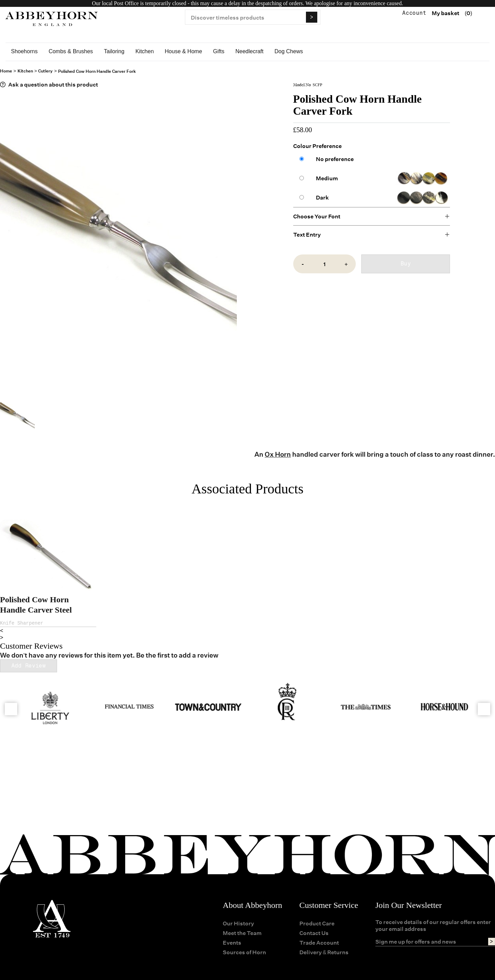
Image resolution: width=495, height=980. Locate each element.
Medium (327, 178)
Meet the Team (242, 933)
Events (232, 942)
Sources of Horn (244, 952)
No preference (335, 159)
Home (6, 71)
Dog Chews (289, 51)
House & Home (183, 51)
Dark (322, 197)
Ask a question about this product (53, 84)
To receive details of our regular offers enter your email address (433, 925)
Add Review (29, 666)
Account (414, 13)
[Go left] (11, 709)
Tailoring (114, 51)
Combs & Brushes (71, 51)
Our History (238, 923)
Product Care (317, 923)
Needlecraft (250, 51)
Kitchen (145, 51)
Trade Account (319, 942)
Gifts (219, 51)
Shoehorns (24, 51)
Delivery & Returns (324, 952)
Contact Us (314, 933)
